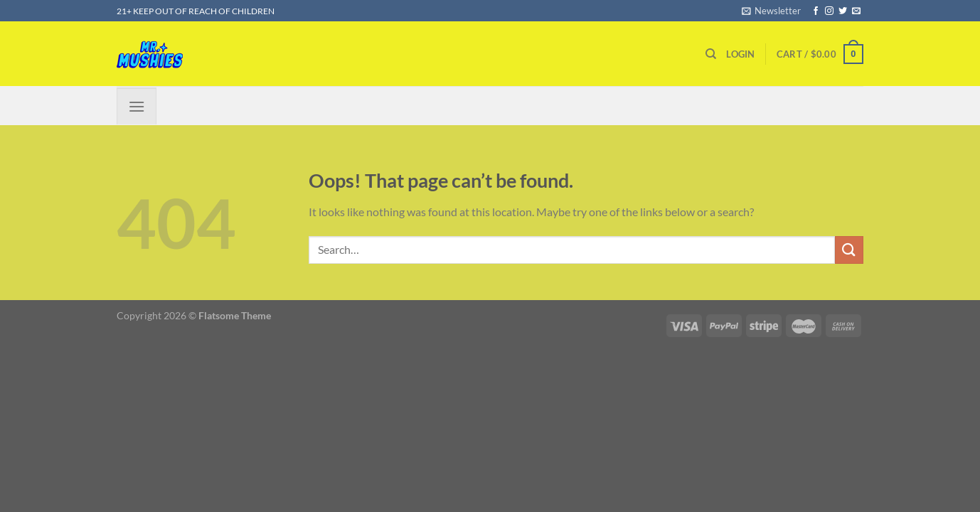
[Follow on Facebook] (816, 11)
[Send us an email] (856, 11)
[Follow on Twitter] (843, 11)
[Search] (711, 54)
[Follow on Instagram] (829, 11)
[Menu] (137, 106)
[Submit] (849, 250)
